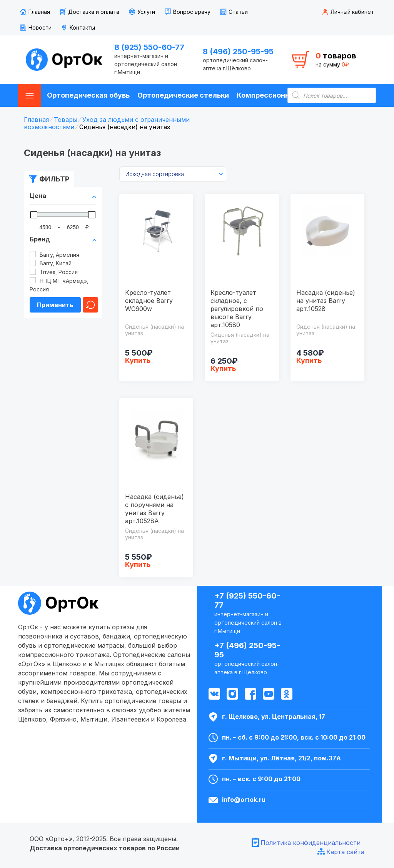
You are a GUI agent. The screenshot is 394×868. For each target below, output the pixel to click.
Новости (40, 27)
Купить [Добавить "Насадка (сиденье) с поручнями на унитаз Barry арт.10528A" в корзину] (138, 565)
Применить (55, 305)
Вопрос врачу (192, 12)
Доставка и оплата (94, 12)
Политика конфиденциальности (311, 843)
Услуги (146, 12)
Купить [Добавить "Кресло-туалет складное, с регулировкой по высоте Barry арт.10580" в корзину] (223, 368)
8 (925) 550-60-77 (149, 47)
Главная (39, 12)
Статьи (238, 12)
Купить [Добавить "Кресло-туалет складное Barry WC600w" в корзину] (138, 360)
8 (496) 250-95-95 (238, 52)
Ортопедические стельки (183, 95)
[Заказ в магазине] (173, 174)
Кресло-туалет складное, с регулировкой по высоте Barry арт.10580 (237, 309)
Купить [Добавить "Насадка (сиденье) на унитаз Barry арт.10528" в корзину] (309, 360)
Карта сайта (345, 852)
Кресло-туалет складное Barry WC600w (149, 301)
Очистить (90, 305)
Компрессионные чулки (279, 95)
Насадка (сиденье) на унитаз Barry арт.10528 (326, 301)
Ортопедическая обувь (88, 95)
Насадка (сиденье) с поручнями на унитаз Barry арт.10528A (154, 509)
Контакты (82, 27)
